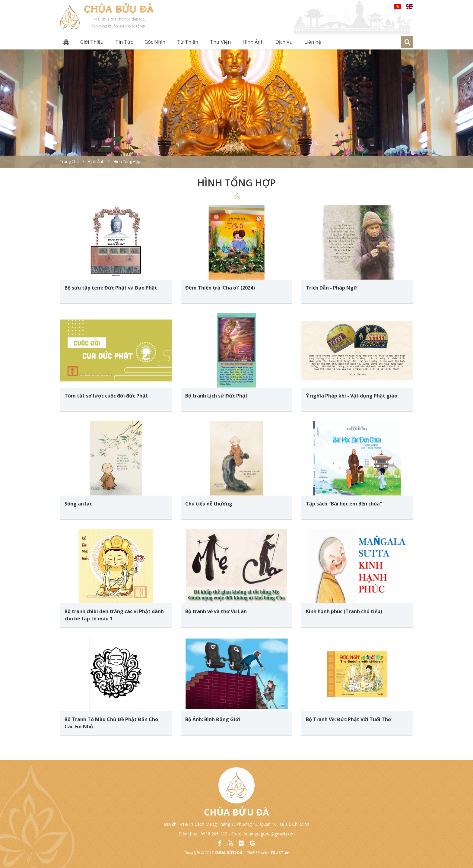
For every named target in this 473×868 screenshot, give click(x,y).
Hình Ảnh (253, 42)
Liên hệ (313, 42)
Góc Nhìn (155, 42)
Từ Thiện (188, 42)
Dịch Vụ (284, 42)
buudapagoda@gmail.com (269, 834)
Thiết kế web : (258, 853)
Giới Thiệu (92, 42)
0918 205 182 (214, 834)
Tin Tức (124, 42)
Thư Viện (220, 42)
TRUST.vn (280, 853)
